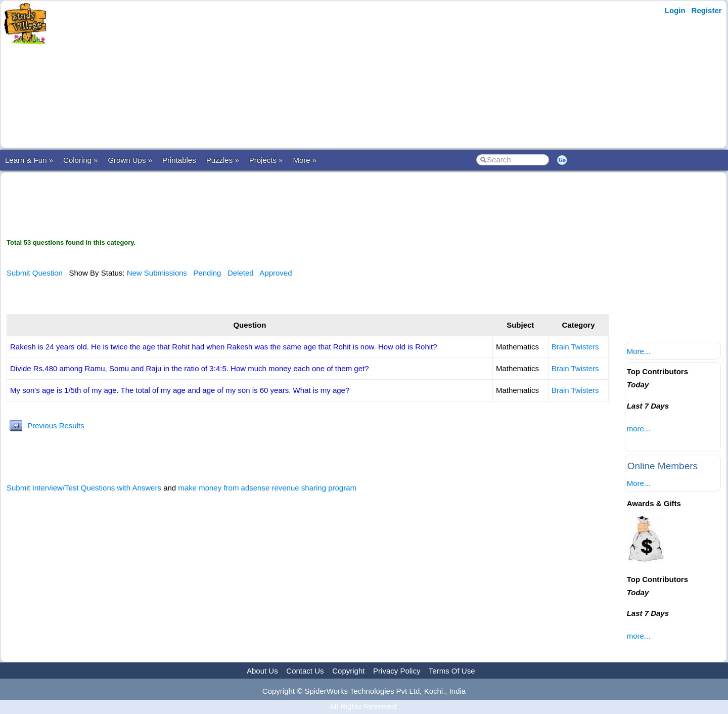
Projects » (266, 160)
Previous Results (56, 426)
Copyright (348, 671)
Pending (207, 273)
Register (707, 10)
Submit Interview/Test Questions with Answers (84, 488)
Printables (179, 160)
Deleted (241, 273)
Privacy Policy (397, 671)
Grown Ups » (130, 160)
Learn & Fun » (29, 160)
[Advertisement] (249, 74)
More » (305, 160)
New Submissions (157, 273)
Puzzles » (223, 160)
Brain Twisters (575, 347)
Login (675, 10)
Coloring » (80, 160)
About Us (262, 671)
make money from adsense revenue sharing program (267, 488)
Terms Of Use (452, 671)
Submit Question (35, 273)
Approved (276, 273)
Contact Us (305, 671)
